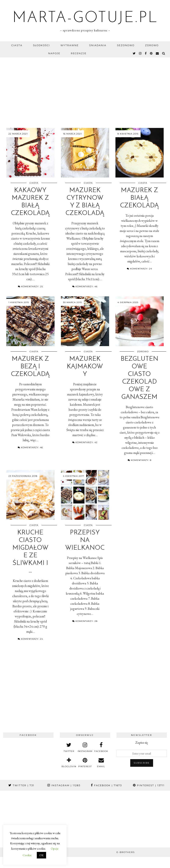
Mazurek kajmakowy (85, 367)
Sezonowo (126, 45)
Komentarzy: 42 (85, 442)
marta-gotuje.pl (85, 18)
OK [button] (41, 855)
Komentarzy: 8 (140, 460)
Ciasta (17, 45)
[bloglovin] (69, 763)
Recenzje (79, 53)
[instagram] (140, 53)
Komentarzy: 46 (85, 286)
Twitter (21, 785)
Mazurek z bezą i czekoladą (30, 367)
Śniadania (98, 45)
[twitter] (134, 53)
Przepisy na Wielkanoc (85, 540)
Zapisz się (142, 743)
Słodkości (41, 45)
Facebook (106, 785)
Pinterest (149, 785)
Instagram (64, 785)
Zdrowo (152, 45)
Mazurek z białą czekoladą (139, 198)
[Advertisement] (85, 89)
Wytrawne (70, 45)
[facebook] (146, 53)
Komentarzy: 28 (85, 621)
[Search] (164, 53)
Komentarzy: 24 (139, 269)
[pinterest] (151, 53)
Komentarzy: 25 (30, 286)
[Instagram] (14, 805)
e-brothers (126, 852)
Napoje (54, 53)
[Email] (158, 53)
